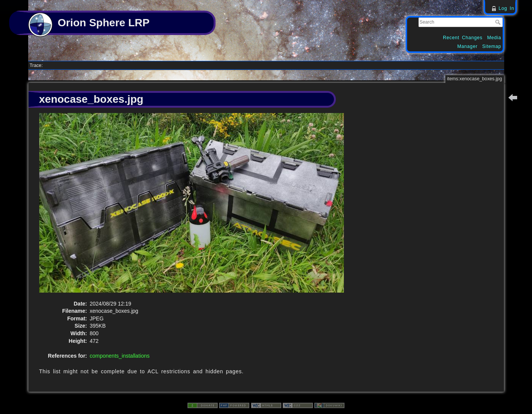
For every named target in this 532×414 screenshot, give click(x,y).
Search (499, 22)
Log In (506, 8)
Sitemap (492, 46)
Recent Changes (463, 38)
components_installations (120, 356)
